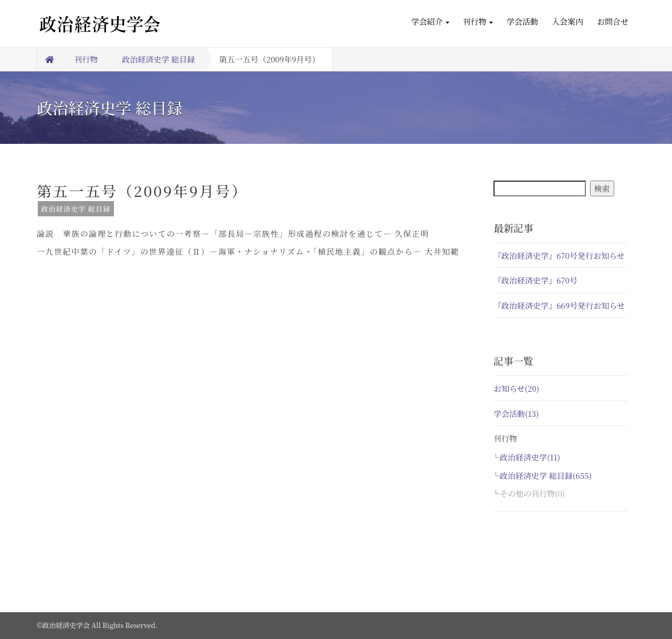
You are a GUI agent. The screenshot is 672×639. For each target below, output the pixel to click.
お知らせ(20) (516, 388)
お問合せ (613, 21)
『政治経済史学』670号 (535, 280)
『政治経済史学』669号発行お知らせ (559, 305)
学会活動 (522, 21)
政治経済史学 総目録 (159, 59)
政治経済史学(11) (530, 457)
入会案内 (568, 21)
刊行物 (478, 21)
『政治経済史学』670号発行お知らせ (559, 255)
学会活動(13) (516, 413)
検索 (602, 188)
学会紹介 (430, 21)
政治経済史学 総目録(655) (546, 475)
